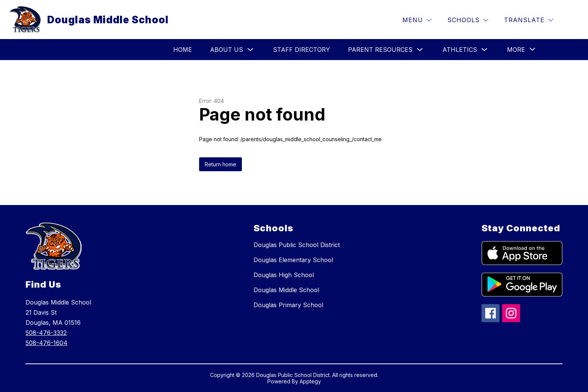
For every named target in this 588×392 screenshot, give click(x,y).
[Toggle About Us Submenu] (250, 50)
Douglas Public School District (297, 245)
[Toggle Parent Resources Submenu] (420, 50)
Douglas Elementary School (293, 260)
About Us (226, 50)
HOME (183, 50)
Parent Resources (380, 50)
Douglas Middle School (286, 290)
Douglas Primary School (288, 305)
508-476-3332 (46, 333)
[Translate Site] (529, 20)
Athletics (460, 50)
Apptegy (310, 381)
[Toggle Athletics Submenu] (484, 50)
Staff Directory (301, 50)
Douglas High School (284, 275)
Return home (220, 164)
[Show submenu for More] (516, 50)
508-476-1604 (46, 343)
